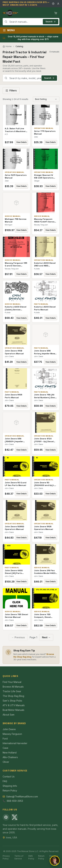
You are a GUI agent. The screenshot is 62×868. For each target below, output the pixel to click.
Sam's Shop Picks (12, 701)
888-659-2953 (15, 801)
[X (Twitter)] (15, 817)
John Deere (9, 729)
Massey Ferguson (12, 734)
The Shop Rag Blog (13, 696)
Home (7, 46)
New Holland (10, 753)
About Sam (9, 715)
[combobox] (31, 22)
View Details (21, 142)
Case (5, 748)
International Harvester (15, 743)
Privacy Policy (6, 857)
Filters (11, 90)
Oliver (6, 762)
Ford (5, 739)
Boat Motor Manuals (13, 710)
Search (51, 22)
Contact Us (9, 777)
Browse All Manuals (13, 687)
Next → (46, 637)
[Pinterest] (6, 817)
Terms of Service (19, 857)
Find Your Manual (12, 682)
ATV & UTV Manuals (14, 705)
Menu (9, 30)
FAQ (5, 781)
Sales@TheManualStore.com (22, 796)
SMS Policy (31, 857)
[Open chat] (55, 861)
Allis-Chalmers (10, 757)
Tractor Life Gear (12, 691)
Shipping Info (10, 786)
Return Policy (10, 791)
